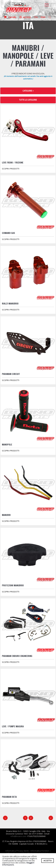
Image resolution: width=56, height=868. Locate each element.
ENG (43, 17)
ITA (36, 17)
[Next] (51, 818)
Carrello (10, 17)
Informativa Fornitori (40, 851)
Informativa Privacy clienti (17, 851)
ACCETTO (48, 861)
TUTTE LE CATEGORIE (28, 100)
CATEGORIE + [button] (28, 91)
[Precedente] (5, 818)
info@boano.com (18, 836)
